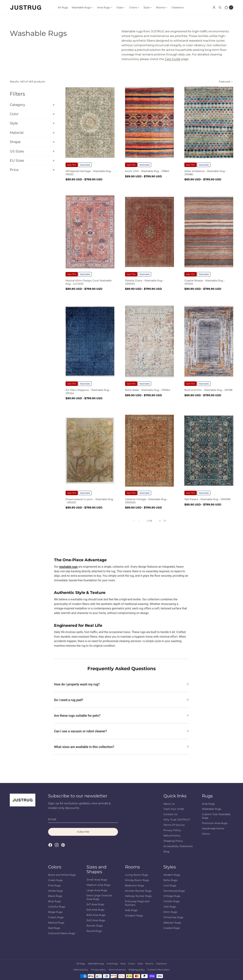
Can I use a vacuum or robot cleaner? (80, 731)
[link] (132, 521)
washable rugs (68, 567)
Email (52, 819)
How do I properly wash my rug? (77, 684)
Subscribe (83, 832)
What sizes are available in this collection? (84, 747)
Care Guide (173, 59)
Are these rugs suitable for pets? (77, 716)
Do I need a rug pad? (69, 700)
